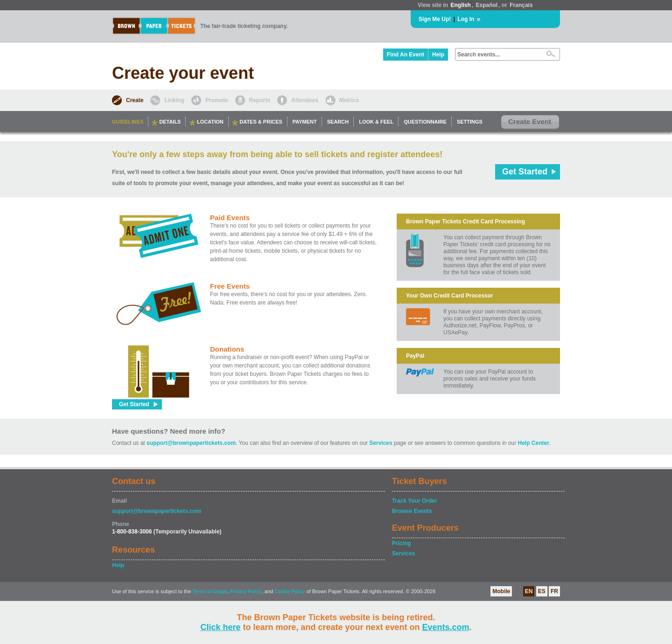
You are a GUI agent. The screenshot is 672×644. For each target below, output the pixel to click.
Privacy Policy (246, 592)
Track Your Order (415, 501)
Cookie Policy (290, 592)
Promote (217, 100)
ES (542, 591)
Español (487, 5)
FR (554, 591)
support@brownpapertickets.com (191, 443)
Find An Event (406, 55)
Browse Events (412, 511)
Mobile (501, 591)
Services (381, 443)
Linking (174, 100)
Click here (220, 627)
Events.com (446, 627)
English (460, 5)
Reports (260, 100)
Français (521, 5)
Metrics (349, 100)
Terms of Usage (210, 592)
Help (438, 55)
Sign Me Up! (435, 19)
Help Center (534, 443)
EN (529, 591)
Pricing (402, 543)
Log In (466, 19)
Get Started (525, 172)
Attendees (305, 100)
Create (135, 100)
